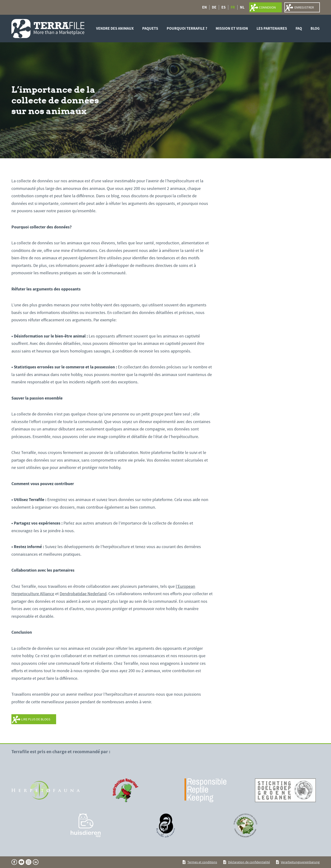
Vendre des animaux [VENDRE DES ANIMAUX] (115, 28)
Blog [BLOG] (315, 28)
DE (214, 7)
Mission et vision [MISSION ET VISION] (232, 28)
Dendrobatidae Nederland (83, 594)
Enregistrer (304, 7)
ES (224, 7)
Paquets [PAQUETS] (150, 28)
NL (242, 7)
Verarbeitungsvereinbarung (300, 862)
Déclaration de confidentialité (249, 862)
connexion (267, 7)
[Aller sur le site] (46, 790)
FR (233, 7)
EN (204, 7)
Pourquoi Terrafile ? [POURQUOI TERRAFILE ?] (187, 28)
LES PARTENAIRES (272, 28)
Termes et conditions (202, 862)
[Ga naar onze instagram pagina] (29, 862)
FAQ (299, 28)
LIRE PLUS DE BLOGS (36, 719)
